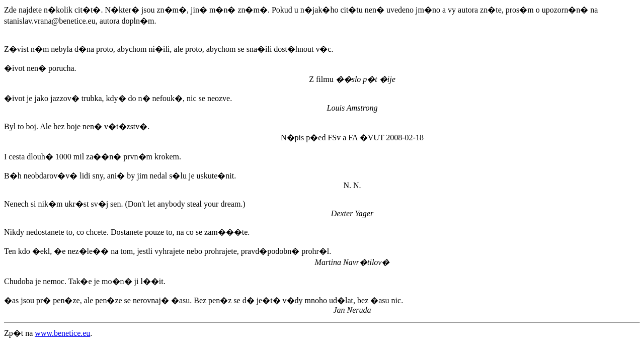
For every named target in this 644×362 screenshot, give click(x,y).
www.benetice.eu (62, 333)
